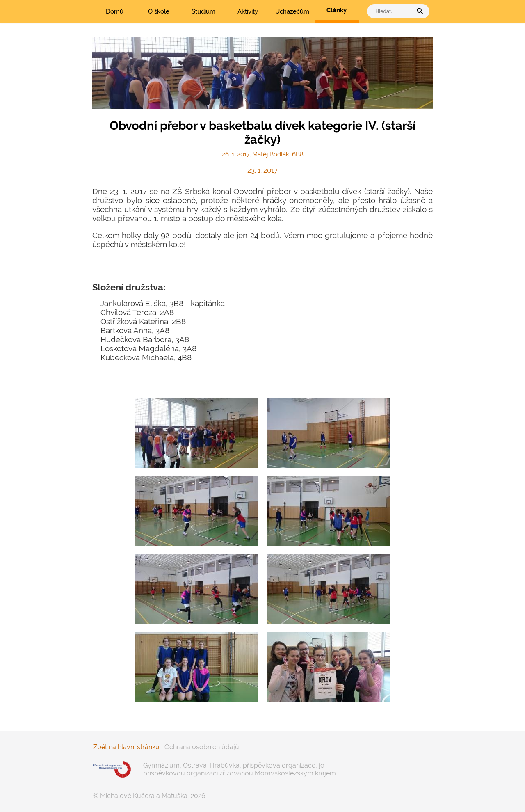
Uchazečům (292, 11)
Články (337, 10)
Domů (115, 11)
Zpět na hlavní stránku (126, 747)
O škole (159, 11)
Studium (203, 11)
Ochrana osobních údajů (202, 747)
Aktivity (248, 11)
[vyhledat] (392, 11)
